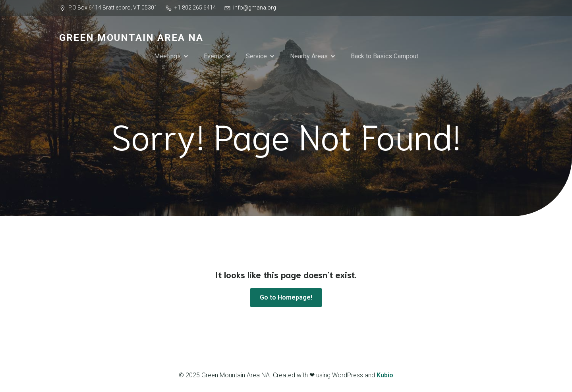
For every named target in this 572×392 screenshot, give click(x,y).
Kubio (385, 375)
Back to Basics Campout (385, 56)
